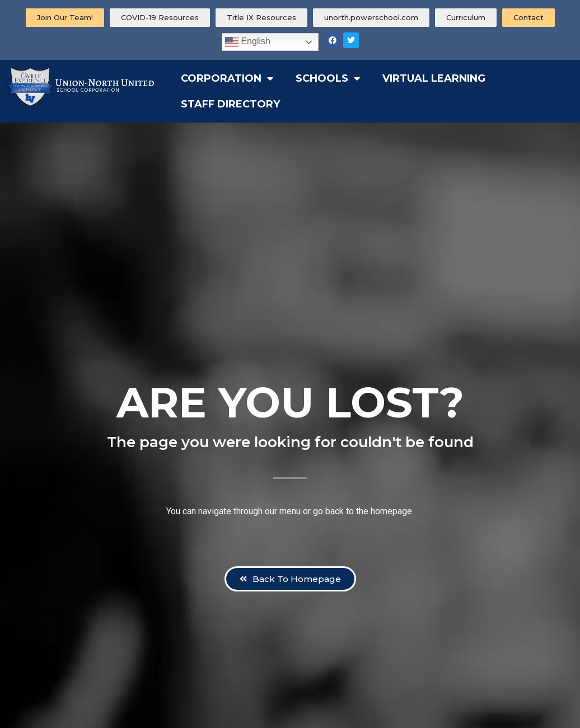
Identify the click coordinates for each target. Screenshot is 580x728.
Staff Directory (230, 104)
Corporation (227, 78)
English (248, 42)
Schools (328, 78)
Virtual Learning (434, 78)
